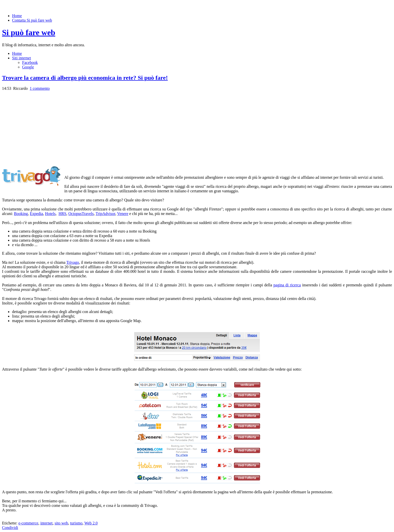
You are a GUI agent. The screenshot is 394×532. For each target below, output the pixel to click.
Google (28, 67)
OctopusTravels (81, 214)
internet (46, 523)
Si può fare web (29, 32)
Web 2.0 (91, 523)
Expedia (36, 214)
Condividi (10, 528)
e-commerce (28, 523)
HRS (62, 214)
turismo (76, 523)
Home (17, 16)
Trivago (73, 262)
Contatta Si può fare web (32, 20)
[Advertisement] (44, 126)
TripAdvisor (105, 214)
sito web (61, 523)
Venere (123, 214)
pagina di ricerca (287, 285)
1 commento (40, 88)
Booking (21, 214)
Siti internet (21, 58)
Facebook (30, 62)
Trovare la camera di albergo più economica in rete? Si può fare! (85, 78)
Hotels (50, 214)
